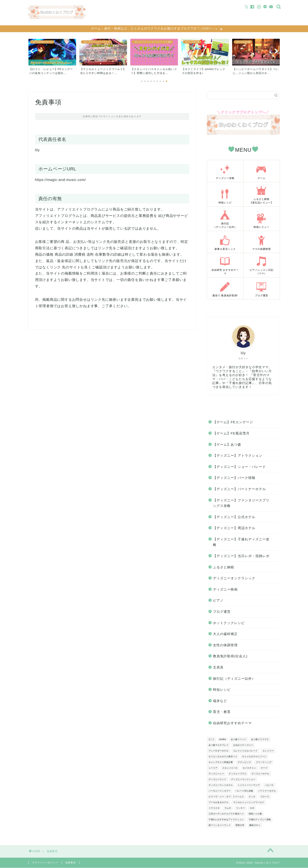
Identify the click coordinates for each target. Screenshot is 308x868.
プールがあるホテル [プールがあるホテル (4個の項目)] (218, 802)
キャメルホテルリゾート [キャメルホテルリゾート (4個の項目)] (254, 757)
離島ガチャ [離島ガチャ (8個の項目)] (255, 825)
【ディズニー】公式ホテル (234, 517)
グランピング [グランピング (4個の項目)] (244, 762)
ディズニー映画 (225, 590)
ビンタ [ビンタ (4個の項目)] (252, 797)
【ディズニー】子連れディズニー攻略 (241, 542)
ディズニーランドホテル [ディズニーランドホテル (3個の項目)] (221, 785)
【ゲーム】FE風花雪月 (231, 434)
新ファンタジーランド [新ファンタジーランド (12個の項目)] (220, 825)
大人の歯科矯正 (225, 634)
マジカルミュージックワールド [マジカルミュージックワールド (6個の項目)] (249, 802)
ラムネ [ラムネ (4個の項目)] (228, 808)
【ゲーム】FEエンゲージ (233, 422)
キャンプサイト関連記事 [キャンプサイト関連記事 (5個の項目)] (221, 762)
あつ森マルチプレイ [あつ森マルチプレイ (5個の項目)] (218, 745)
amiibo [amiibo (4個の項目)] (223, 740)
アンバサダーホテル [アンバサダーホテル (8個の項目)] (218, 751)
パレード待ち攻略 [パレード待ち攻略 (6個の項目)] (244, 791)
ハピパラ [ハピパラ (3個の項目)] (269, 785)
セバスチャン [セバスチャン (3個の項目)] (249, 768)
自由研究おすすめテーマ (232, 723)
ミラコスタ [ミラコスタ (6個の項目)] (214, 808)
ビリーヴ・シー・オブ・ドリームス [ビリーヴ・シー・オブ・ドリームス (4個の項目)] (226, 797)
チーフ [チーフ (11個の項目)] (264, 768)
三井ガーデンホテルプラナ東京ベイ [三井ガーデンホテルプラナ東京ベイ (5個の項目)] (226, 814)
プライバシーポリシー (45, 863)
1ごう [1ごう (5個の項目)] (211, 740)
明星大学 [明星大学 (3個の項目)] (240, 825)
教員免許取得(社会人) (230, 657)
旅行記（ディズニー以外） (234, 679)
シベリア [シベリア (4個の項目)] (213, 768)
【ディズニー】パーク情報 (234, 478)
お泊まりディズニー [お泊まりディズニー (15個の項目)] (243, 745)
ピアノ (218, 601)
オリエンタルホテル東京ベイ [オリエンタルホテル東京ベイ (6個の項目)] (223, 757)
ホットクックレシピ (229, 623)
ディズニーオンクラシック (234, 579)
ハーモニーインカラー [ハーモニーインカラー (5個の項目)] (220, 791)
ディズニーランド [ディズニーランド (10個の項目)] (217, 780)
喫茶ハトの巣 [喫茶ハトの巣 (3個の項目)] (255, 814)
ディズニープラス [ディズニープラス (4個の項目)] (238, 774)
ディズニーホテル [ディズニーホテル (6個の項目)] (260, 774)
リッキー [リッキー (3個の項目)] (241, 808)
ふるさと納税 (224, 568)
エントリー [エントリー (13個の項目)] (268, 751)
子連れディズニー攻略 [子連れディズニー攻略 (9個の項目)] (260, 820)
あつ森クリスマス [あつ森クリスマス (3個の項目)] (260, 740)
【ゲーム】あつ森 (227, 445)
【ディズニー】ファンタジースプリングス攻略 (241, 503)
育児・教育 (222, 712)
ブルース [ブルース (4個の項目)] (265, 797)
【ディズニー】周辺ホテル (234, 528)
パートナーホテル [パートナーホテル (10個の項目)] (267, 791)
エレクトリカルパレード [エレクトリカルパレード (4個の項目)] (245, 751)
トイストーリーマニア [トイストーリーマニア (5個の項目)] (249, 785)
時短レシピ (222, 690)
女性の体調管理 (225, 645)
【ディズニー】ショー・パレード (239, 467)
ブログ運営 (222, 612)
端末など (220, 701)
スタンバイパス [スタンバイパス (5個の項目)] (230, 768)
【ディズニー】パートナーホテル (239, 489)
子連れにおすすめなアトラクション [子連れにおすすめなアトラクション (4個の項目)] (226, 820)
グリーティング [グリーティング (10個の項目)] (264, 762)
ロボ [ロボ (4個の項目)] (252, 808)
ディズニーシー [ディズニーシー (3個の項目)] (216, 774)
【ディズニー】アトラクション (238, 456)
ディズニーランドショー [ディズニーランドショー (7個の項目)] (243, 780)
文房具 (218, 668)
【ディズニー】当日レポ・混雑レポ (241, 556)
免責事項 (71, 863)
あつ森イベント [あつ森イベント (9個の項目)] (239, 740)
